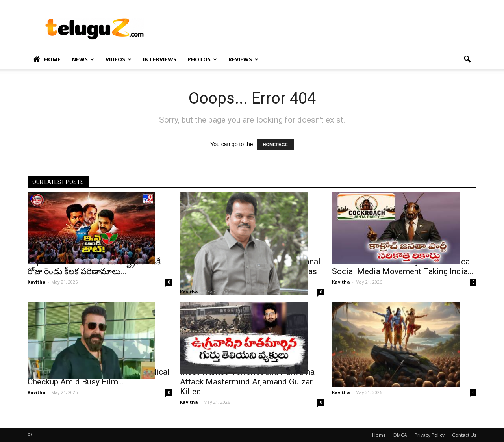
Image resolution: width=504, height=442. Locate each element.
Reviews (243, 59)
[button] (467, 59)
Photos (202, 59)
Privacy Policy (430, 435)
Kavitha (37, 282)
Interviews (160, 59)
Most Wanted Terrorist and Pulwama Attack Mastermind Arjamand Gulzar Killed (247, 382)
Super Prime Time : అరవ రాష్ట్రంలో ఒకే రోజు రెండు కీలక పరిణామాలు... (94, 266)
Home (47, 59)
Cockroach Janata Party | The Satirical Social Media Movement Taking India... (403, 266)
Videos (119, 59)
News (83, 59)
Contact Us (464, 435)
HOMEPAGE (275, 145)
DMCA (400, 435)
